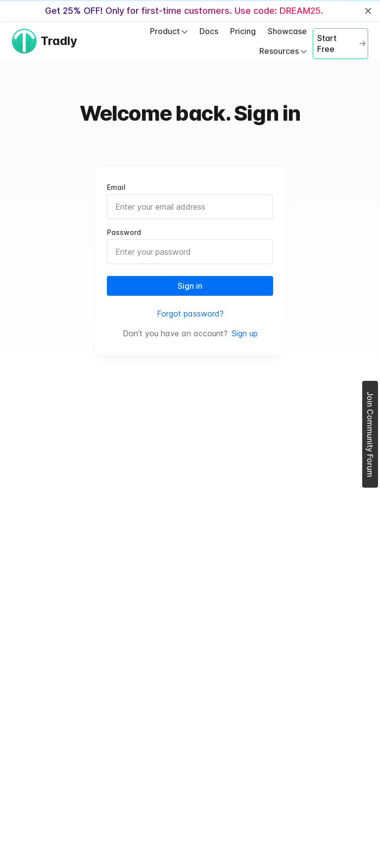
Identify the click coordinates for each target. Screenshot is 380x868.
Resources (283, 51)
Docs (209, 31)
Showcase (287, 31)
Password (124, 232)
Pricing (243, 31)
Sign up (245, 333)
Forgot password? (190, 314)
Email (116, 187)
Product (169, 31)
